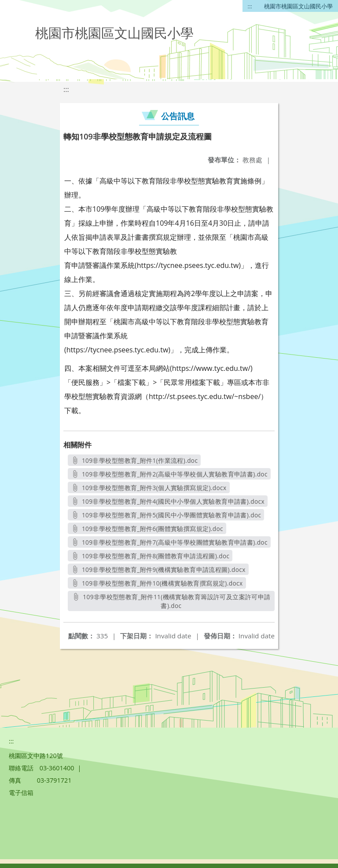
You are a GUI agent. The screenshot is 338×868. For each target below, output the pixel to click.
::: (250, 6)
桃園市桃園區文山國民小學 (298, 6)
